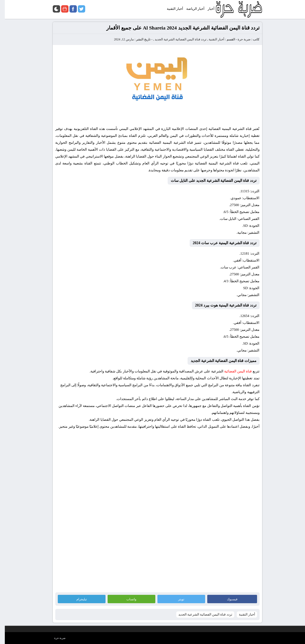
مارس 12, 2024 (119, 39)
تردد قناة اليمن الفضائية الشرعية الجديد (176, 39)
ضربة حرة (239, 39)
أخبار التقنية (212, 39)
